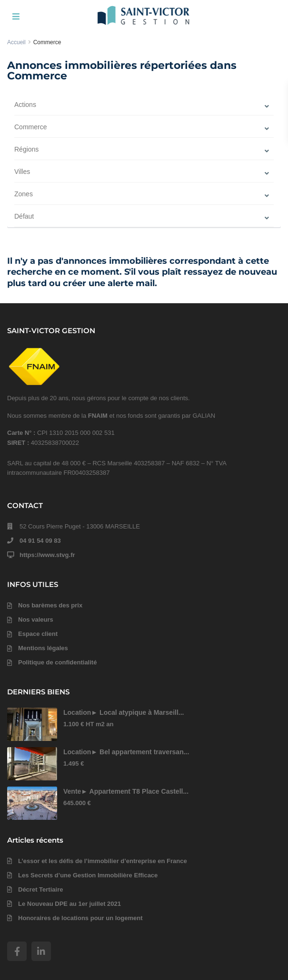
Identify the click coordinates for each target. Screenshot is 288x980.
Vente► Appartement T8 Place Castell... (126, 791)
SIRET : (19, 443)
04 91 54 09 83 (40, 541)
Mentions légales (43, 648)
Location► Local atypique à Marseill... (124, 712)
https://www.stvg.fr (47, 555)
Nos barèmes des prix (50, 605)
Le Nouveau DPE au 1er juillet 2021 (70, 904)
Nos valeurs (36, 620)
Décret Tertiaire (40, 889)
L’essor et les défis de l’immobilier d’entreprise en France (103, 861)
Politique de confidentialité (57, 662)
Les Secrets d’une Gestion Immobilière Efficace (88, 875)
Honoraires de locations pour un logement (80, 918)
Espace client (38, 634)
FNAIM (98, 416)
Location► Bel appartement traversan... (126, 752)
